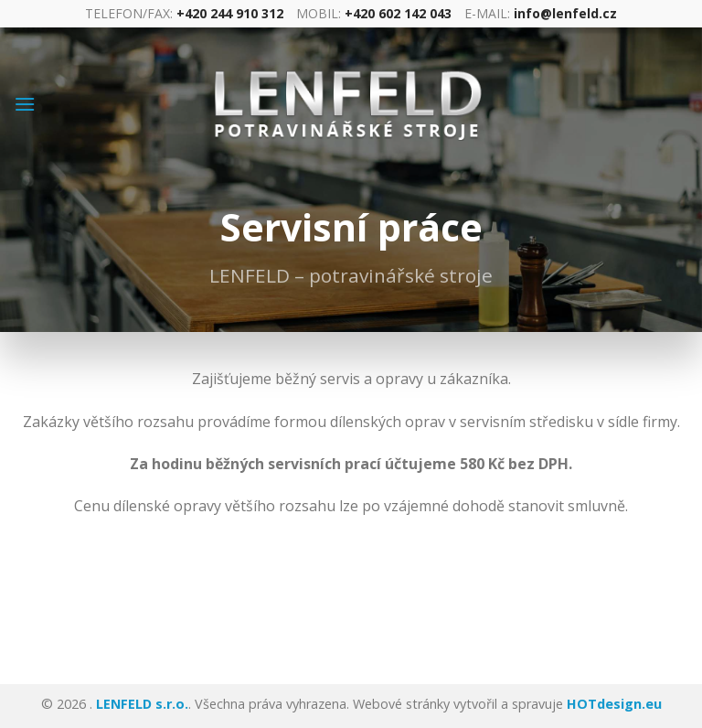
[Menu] (25, 104)
